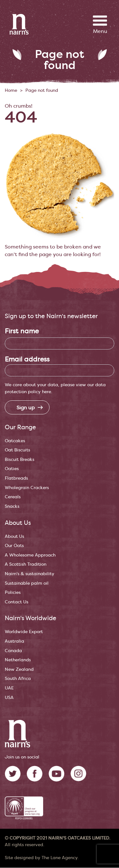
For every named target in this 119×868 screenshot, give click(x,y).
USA (9, 698)
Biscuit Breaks (20, 459)
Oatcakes (15, 441)
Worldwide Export (24, 632)
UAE (9, 688)
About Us (14, 536)
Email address (27, 359)
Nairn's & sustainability (30, 574)
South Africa (18, 679)
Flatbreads (16, 478)
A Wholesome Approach (30, 555)
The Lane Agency (60, 858)
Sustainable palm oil (27, 583)
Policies (13, 592)
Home (11, 91)
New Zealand (19, 669)
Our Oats (14, 546)
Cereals (13, 497)
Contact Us (17, 602)
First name (22, 331)
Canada (13, 651)
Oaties (12, 469)
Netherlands (18, 660)
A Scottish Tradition (26, 564)
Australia (14, 641)
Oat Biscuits (17, 450)
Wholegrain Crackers (27, 488)
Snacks (12, 506)
